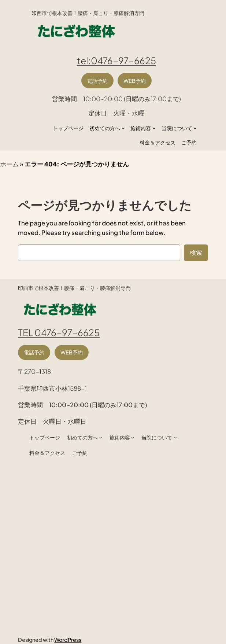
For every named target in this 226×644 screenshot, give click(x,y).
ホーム (9, 164)
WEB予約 (135, 81)
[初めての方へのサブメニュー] (123, 128)
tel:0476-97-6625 (116, 60)
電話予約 (97, 81)
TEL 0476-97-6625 (59, 332)
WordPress (68, 640)
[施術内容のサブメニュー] (154, 128)
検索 (196, 252)
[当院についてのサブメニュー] (195, 128)
